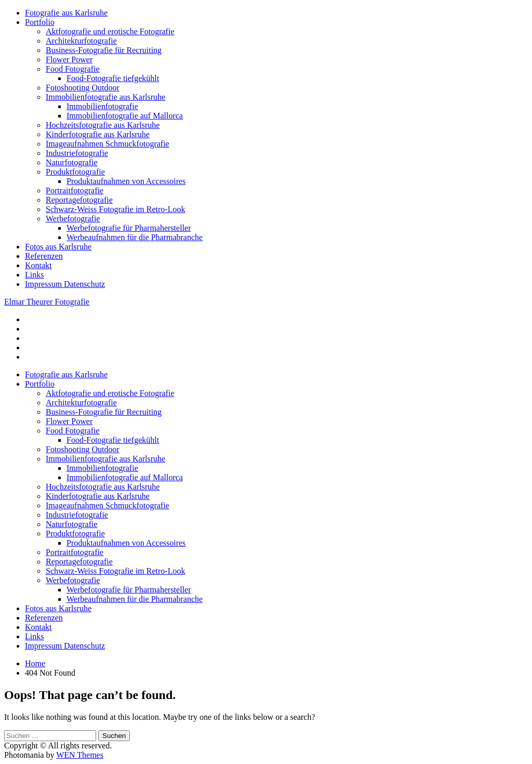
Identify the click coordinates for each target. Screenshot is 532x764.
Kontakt (38, 265)
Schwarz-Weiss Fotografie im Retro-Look (115, 209)
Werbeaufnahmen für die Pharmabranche (135, 237)
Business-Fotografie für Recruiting (104, 50)
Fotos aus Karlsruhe (58, 247)
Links (34, 275)
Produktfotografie (75, 172)
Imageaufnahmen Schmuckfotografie (108, 144)
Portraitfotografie (75, 190)
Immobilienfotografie (102, 106)
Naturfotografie (72, 162)
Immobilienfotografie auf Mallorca (125, 116)
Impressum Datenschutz (65, 284)
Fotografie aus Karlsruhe (66, 13)
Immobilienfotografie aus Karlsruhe (105, 97)
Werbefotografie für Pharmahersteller (129, 228)
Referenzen (44, 256)
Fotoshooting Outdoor (83, 88)
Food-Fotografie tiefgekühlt (113, 78)
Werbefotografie (73, 219)
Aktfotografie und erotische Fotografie (110, 31)
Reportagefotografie (79, 200)
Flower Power (69, 60)
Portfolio (40, 22)
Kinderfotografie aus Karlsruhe (98, 134)
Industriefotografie (77, 153)
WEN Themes (80, 755)
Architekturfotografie (81, 41)
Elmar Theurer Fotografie (47, 302)
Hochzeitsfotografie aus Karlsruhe (103, 125)
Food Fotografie (73, 69)
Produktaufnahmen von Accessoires (126, 181)
